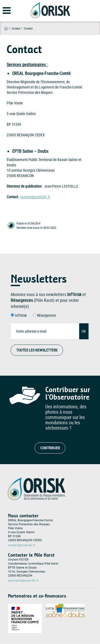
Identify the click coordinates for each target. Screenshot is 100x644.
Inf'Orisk (21, 315)
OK (84, 331)
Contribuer (50, 448)
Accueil (6, 28)
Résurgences (47, 315)
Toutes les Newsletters (37, 350)
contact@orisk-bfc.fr (35, 197)
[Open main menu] (3, 12)
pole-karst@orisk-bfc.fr (23, 581)
